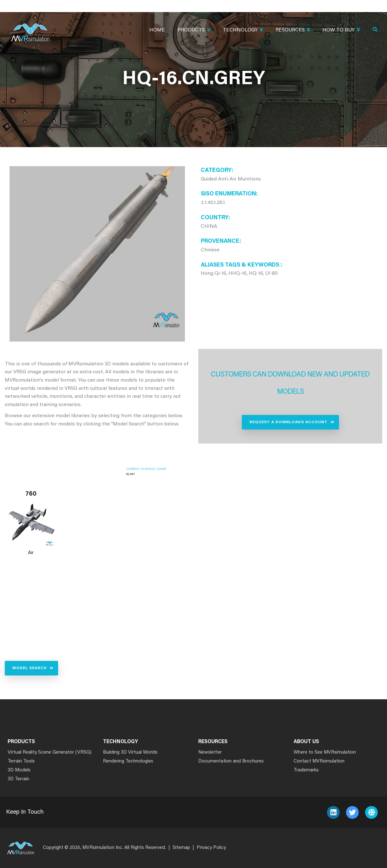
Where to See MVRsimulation (325, 753)
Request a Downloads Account (289, 422)
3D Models (19, 770)
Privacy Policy (211, 848)
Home (157, 30)
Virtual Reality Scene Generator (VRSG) (50, 753)
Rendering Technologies (128, 761)
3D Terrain (18, 779)
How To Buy (341, 31)
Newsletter (210, 753)
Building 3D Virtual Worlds (130, 753)
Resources (293, 31)
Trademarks (306, 770)
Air (31, 553)
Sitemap (181, 848)
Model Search (30, 668)
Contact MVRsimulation (319, 761)
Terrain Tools (21, 761)
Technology (243, 31)
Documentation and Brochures (231, 761)
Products (194, 31)
